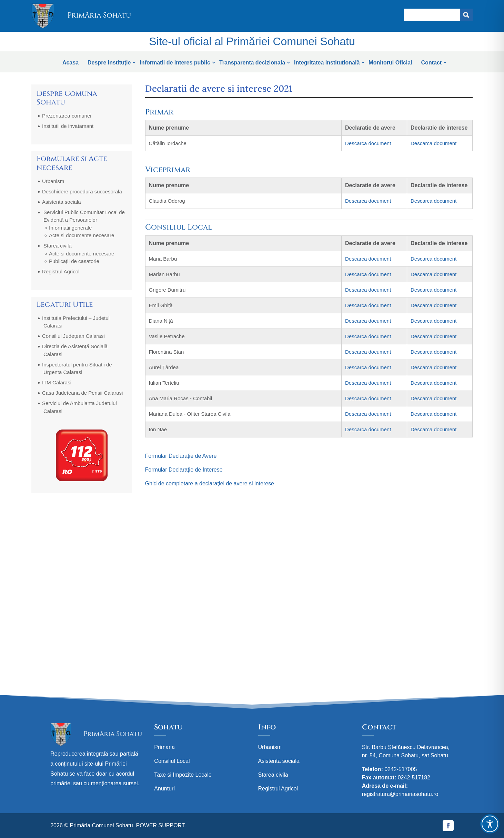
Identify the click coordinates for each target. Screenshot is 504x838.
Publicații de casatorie (74, 261)
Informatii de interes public (175, 63)
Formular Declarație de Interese (184, 470)
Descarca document (368, 143)
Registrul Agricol (61, 271)
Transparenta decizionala (252, 63)
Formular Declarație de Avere (181, 456)
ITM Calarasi (57, 382)
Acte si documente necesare (82, 235)
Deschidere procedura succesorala (82, 191)
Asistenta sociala (62, 202)
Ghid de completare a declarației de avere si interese (210, 483)
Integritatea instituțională (327, 63)
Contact (432, 63)
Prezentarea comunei (67, 116)
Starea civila (58, 246)
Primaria (164, 747)
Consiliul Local (172, 761)
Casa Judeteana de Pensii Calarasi (82, 393)
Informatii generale (70, 228)
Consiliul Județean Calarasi (73, 336)
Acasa (70, 63)
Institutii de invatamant (68, 126)
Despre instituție (109, 63)
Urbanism (53, 181)
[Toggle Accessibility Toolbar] (490, 824)
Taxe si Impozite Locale (183, 775)
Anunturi (164, 789)
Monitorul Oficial (390, 63)
